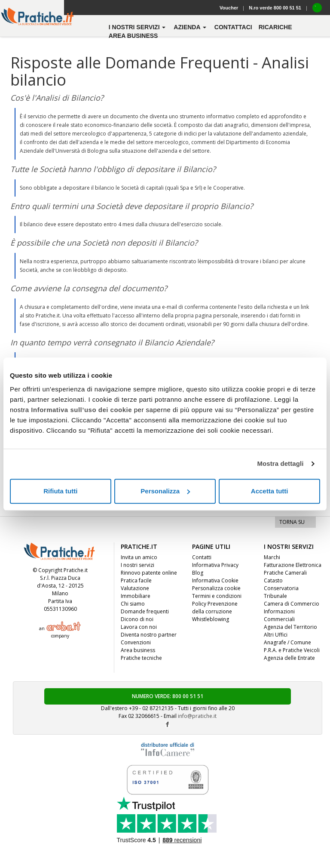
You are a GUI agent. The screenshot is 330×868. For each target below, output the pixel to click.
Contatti (202, 557)
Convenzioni (136, 642)
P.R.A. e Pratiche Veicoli (292, 650)
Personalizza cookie (216, 588)
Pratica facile (136, 580)
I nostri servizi (137, 565)
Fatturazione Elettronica (293, 565)
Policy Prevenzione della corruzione (215, 608)
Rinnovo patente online (149, 573)
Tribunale (275, 596)
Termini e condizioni (217, 596)
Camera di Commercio (292, 604)
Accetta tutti (270, 491)
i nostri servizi (138, 27)
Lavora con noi (139, 627)
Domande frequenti (145, 611)
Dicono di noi (137, 619)
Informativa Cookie (215, 580)
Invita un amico (139, 557)
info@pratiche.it (197, 716)
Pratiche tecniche (141, 658)
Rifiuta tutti (60, 491)
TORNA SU (292, 522)
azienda (191, 27)
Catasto (273, 580)
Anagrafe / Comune (287, 642)
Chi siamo (133, 604)
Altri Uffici (276, 635)
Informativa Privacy (215, 565)
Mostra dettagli (280, 463)
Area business (133, 36)
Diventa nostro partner (149, 635)
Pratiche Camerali (285, 573)
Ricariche (275, 27)
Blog (198, 573)
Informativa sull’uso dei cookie (81, 410)
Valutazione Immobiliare (136, 592)
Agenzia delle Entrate (289, 658)
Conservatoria (281, 588)
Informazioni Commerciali (279, 615)
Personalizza (165, 491)
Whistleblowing (211, 619)
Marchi (272, 557)
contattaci (233, 27)
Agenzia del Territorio (290, 627)
